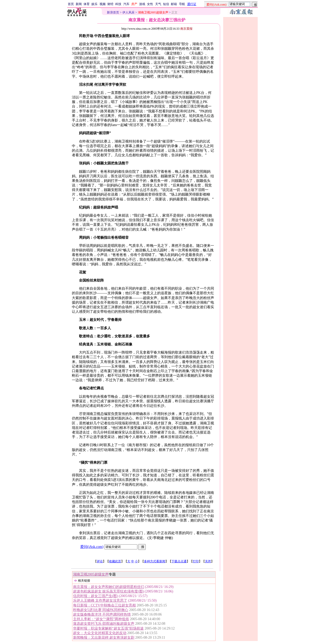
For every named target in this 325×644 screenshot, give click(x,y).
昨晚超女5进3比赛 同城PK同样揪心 (101, 610)
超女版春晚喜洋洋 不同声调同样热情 (102, 614)
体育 (87, 4)
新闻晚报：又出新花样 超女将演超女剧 (104, 638)
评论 (100, 561)
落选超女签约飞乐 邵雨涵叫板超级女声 (104, 624)
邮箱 (174, 4)
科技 (118, 4)
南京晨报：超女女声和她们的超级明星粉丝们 (109, 587)
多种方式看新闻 (155, 561)
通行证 (192, 4)
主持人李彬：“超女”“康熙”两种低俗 (101, 619)
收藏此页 (115, 561)
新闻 (79, 4)
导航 (182, 4)
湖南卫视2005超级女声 (91, 574)
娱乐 (94, 4)
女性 (150, 4)
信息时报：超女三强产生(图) (96, 596)
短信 (166, 4)
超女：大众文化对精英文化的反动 (100, 633)
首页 (71, 4)
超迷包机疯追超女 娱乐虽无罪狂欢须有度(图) (109, 591)
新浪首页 (113, 12)
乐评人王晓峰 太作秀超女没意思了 (100, 601)
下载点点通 (179, 561)
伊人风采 (128, 12)
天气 (158, 4)
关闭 (208, 561)
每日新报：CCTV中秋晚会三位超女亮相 (104, 605)
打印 (196, 561)
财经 (110, 4)
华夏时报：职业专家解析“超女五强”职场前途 (108, 628)
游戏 (142, 4)
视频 (103, 4)
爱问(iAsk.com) (92, 547)
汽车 (126, 4)
